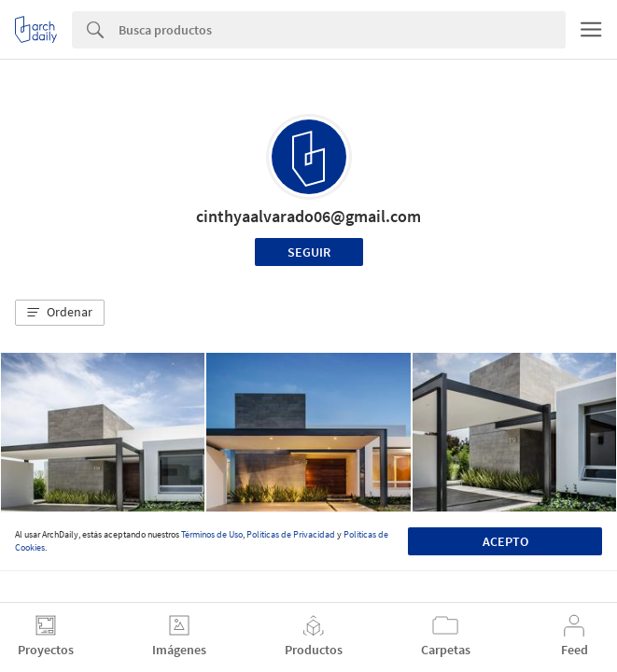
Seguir (309, 252)
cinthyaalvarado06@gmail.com (308, 216)
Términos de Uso (212, 534)
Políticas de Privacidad (291, 534)
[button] (60, 313)
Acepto (505, 541)
